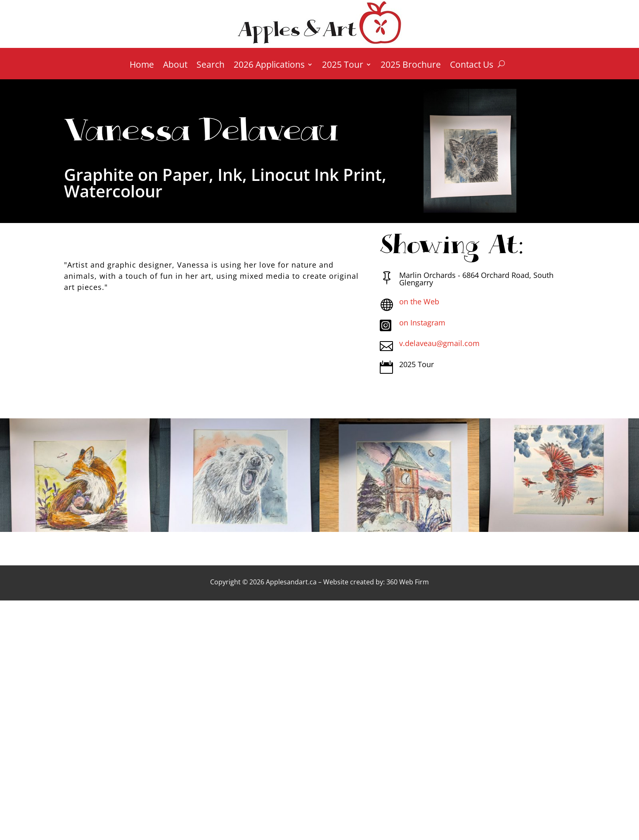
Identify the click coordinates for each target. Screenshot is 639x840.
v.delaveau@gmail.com (439, 343)
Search (211, 66)
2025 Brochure (411, 66)
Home (142, 66)
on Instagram (422, 323)
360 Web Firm (408, 582)
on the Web (419, 301)
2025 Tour (343, 66)
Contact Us (472, 66)
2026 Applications (269, 66)
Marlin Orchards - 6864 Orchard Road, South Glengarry (476, 279)
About (175, 66)
